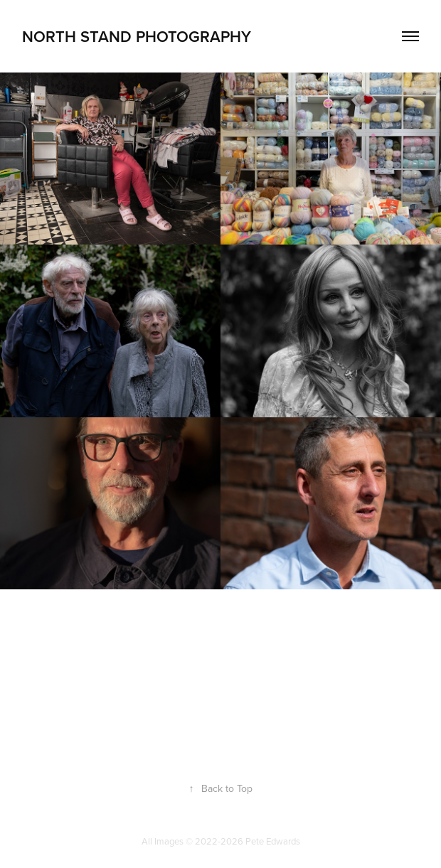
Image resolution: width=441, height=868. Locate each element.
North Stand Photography (137, 36)
